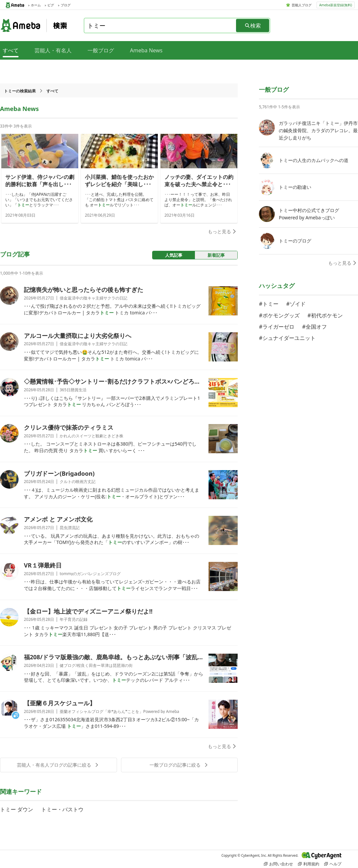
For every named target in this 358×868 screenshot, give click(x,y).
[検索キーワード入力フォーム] (160, 26)
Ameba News (146, 50)
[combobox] (160, 26)
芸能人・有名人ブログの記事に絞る (58, 765)
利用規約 (309, 864)
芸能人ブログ (302, 5)
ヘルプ (333, 864)
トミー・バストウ (62, 809)
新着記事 (216, 255)
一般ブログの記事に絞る (179, 765)
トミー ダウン (17, 809)
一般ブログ (101, 50)
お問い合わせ (278, 864)
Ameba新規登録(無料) (336, 5)
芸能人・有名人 (53, 50)
